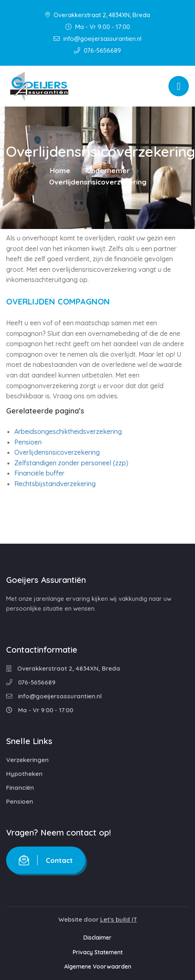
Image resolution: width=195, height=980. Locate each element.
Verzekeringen (27, 760)
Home (60, 170)
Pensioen (28, 442)
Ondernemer (108, 170)
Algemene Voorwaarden (98, 967)
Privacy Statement (98, 952)
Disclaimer (97, 938)
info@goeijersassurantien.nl (97, 39)
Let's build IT (119, 919)
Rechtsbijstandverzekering (55, 484)
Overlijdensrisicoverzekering (57, 452)
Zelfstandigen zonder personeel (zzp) (71, 463)
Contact (46, 860)
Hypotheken (24, 774)
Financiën (20, 788)
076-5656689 (97, 50)
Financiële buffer (39, 473)
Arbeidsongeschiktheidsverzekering (68, 431)
